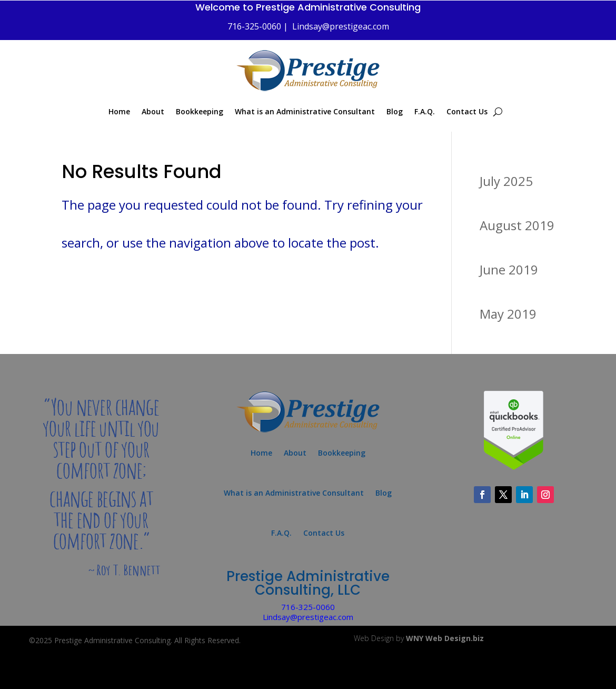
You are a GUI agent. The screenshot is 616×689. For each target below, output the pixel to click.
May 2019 (508, 314)
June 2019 (509, 269)
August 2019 (517, 225)
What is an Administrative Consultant (305, 111)
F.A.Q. (425, 111)
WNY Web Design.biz (445, 638)
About (153, 111)
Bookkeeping (200, 111)
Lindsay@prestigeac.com (341, 26)
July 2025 (506, 181)
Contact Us (467, 111)
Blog (395, 111)
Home (119, 111)
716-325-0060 (308, 607)
